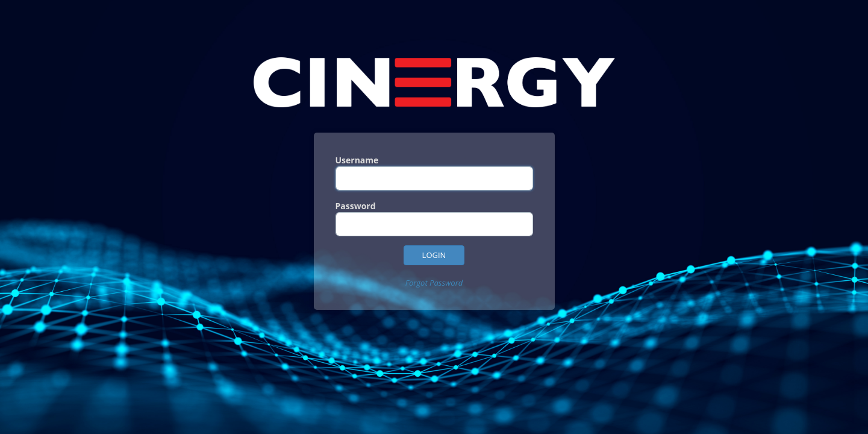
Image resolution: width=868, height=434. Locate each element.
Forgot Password (434, 283)
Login (434, 255)
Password (356, 206)
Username (357, 160)
